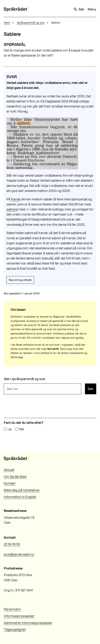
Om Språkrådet (15, 477)
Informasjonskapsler (19, 616)
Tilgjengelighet (15, 630)
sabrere (12, 209)
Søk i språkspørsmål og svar (25, 379)
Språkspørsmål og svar (31, 23)
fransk (16, 199)
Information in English (20, 497)
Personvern (12, 609)
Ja (10, 429)
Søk (79, 9)
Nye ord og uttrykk (20, 280)
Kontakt (10, 483)
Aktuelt (9, 470)
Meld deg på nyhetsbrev (22, 490)
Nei (22, 429)
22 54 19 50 (12, 544)
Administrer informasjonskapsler (28, 623)
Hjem (7, 23)
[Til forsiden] (16, 9)
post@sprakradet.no (19, 554)
